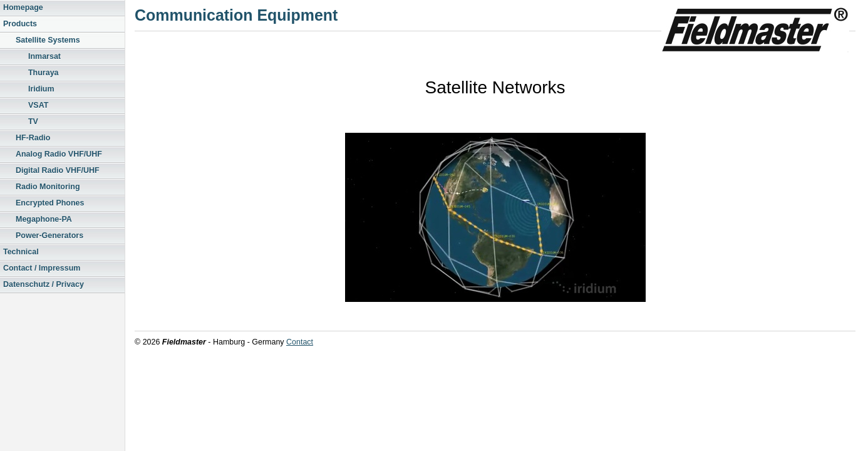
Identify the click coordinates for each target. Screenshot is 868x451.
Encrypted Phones (50, 203)
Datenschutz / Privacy (44, 284)
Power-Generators (49, 236)
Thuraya (44, 73)
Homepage (23, 8)
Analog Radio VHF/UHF (59, 154)
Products (20, 24)
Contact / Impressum (42, 268)
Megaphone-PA (44, 219)
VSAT (38, 105)
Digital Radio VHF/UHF (58, 170)
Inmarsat (44, 56)
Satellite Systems (48, 40)
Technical (21, 252)
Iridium (41, 89)
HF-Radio (33, 138)
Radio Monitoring (48, 187)
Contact (300, 342)
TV (33, 122)
